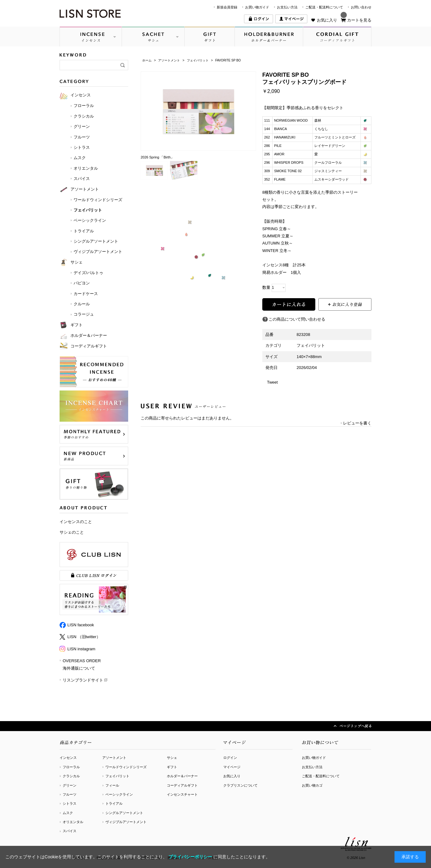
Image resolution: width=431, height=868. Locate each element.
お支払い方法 (287, 7)
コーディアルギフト (182, 785)
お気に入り (327, 20)
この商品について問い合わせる (297, 319)
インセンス (68, 758)
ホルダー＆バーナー (182, 776)
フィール (112, 785)
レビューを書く (357, 423)
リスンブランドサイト (83, 680)
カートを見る (359, 20)
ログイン (230, 758)
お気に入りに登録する (345, 304)
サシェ (172, 758)
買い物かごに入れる (289, 304)
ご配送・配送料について (324, 7)
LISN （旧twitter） (84, 637)
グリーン (70, 785)
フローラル (71, 767)
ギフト (172, 767)
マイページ (232, 767)
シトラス (70, 803)
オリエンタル (73, 822)
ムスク (68, 813)
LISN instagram (81, 649)
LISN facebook (81, 625)
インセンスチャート (182, 794)
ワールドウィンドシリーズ (126, 767)
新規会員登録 (227, 7)
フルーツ (70, 794)
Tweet (272, 382)
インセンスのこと (76, 522)
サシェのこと (72, 532)
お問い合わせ (361, 7)
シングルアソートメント (124, 813)
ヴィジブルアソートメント (126, 822)
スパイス (70, 831)
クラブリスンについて (240, 785)
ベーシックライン (119, 794)
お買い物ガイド (257, 7)
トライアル (114, 803)
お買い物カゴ (312, 785)
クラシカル (71, 776)
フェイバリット (117, 776)
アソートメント (114, 758)
